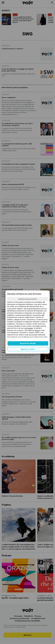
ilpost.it (38, 330)
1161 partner (29, 328)
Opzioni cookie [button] (28, 349)
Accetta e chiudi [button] (28, 343)
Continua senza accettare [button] (28, 299)
